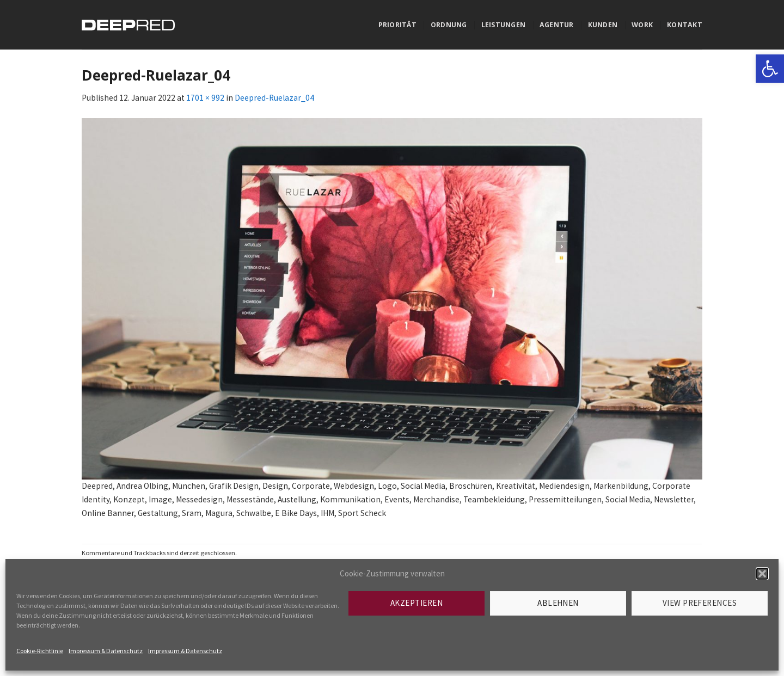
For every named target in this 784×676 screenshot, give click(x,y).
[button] (762, 574)
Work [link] (642, 25)
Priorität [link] (397, 25)
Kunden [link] (603, 25)
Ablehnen (558, 603)
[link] (770, 69)
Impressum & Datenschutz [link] (106, 651)
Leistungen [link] (503, 25)
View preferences (700, 603)
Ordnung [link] (449, 25)
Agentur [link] (557, 25)
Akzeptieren (416, 603)
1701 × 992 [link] (205, 98)
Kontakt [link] (685, 25)
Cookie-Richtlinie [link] (40, 651)
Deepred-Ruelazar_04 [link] (274, 98)
